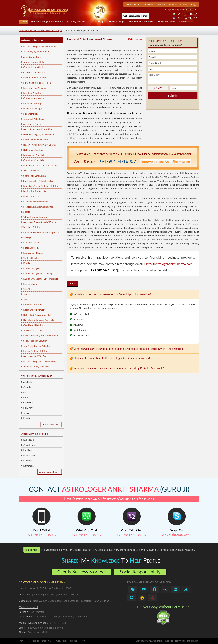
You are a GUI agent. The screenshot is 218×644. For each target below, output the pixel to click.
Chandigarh (29, 445)
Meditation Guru (32, 196)
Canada (27, 387)
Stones (27, 294)
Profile (22, 641)
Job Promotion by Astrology (37, 346)
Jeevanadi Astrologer (34, 119)
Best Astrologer (98, 21)
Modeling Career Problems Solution (41, 186)
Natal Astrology (31, 248)
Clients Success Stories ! (81, 572)
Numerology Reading (34, 253)
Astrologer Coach (32, 124)
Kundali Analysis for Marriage (38, 273)
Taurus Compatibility (34, 62)
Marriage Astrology (33, 93)
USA (26, 397)
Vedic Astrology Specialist (36, 366)
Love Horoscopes (167, 21)
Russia (27, 418)
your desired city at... (50, 472)
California (28, 402)
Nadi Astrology (31, 114)
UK (25, 392)
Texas (26, 413)
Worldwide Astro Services (141, 21)
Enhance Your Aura (33, 304)
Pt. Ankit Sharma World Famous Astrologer (40, 30)
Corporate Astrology (34, 98)
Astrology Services (32, 40)
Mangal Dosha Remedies (36, 201)
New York (28, 408)
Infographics (33, 641)
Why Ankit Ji (133, 4)
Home (24, 21)
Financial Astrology (33, 103)
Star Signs (28, 289)
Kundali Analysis (32, 268)
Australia (28, 382)
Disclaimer (47, 641)
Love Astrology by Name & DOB (39, 134)
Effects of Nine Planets (35, 77)
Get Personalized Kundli (135, 16)
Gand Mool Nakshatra (34, 325)
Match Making (31, 284)
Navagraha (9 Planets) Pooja (37, 83)
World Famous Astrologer (36, 376)
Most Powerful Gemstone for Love (41, 165)
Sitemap (74, 641)
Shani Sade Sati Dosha (35, 176)
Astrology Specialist (76, 21)
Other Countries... (51, 424)
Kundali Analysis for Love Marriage (41, 279)
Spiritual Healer (31, 258)
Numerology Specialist (35, 155)
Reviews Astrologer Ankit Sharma (40, 145)
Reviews (184, 4)
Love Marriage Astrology (35, 88)
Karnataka (28, 466)
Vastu (26, 299)
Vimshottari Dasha (33, 330)
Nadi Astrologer (31, 242)
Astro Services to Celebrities (38, 129)
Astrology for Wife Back (35, 356)
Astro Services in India (35, 434)
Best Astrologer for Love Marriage (40, 361)
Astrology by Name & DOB (37, 51)
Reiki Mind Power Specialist (37, 315)
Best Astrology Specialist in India (40, 46)
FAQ (83, 641)
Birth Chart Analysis (33, 150)
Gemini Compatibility (34, 67)
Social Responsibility (140, 572)
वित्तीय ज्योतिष (135, 39)
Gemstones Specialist (34, 160)
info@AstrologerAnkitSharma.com (181, 9)
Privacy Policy (61, 641)
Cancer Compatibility (34, 72)
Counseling (148, 4)
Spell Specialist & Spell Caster (38, 181)
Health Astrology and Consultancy (40, 335)
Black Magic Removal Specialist (39, 320)
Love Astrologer (117, 21)
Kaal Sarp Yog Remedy (34, 310)
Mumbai (27, 460)
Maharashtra (30, 455)
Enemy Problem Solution (36, 351)
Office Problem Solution (35, 217)
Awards (161, 4)
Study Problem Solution (35, 341)
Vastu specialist (31, 170)
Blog (193, 4)
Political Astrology (32, 108)
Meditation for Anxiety (35, 191)
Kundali (27, 263)
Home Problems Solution (36, 139)
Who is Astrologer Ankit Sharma (47, 21)
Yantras (172, 4)
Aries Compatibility (33, 57)
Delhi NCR (29, 440)
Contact (183, 21)
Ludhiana (28, 450)
